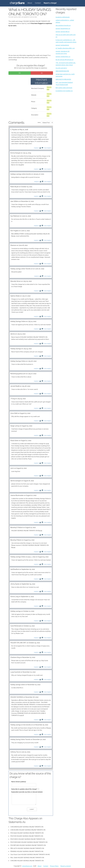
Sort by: (39, 123)
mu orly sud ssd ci (61, 68)
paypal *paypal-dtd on (63, 32)
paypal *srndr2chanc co (63, 57)
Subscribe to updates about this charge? (24, 789)
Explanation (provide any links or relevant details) (27, 792)
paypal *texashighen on (63, 29)
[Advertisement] (31, 42)
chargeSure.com (27, 866)
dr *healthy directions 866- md (65, 48)
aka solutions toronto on (63, 25)
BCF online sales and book (64, 88)
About (30, 3)
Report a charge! (66, 866)
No (42, 73)
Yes (20, 73)
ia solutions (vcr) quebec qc (64, 91)
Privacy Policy (54, 866)
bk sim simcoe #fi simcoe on (65, 60)
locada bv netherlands (63, 17)
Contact (38, 3)
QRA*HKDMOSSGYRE (62, 71)
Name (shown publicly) (19, 782)
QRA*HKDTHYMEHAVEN (63, 79)
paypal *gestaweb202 (62, 45)
